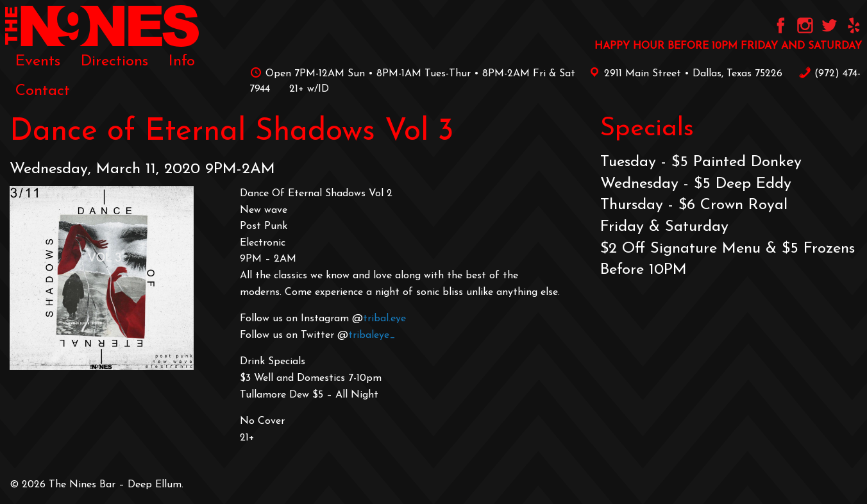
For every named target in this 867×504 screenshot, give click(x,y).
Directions (114, 62)
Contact (43, 91)
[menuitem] (38, 62)
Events (38, 62)
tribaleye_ (372, 335)
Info (182, 62)
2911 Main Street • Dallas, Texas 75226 (684, 74)
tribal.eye (384, 319)
